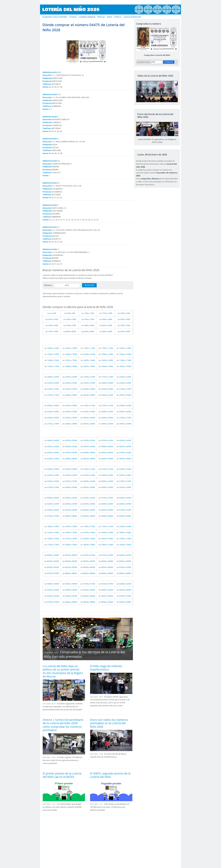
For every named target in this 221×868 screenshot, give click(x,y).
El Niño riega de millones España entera (106, 668)
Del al (52, 313)
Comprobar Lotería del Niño (157, 55)
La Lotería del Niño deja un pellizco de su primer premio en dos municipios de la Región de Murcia (63, 671)
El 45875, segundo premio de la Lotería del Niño (110, 775)
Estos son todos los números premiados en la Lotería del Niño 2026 (109, 723)
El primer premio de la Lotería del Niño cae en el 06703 (62, 775)
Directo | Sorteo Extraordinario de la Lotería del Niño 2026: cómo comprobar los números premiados (63, 725)
